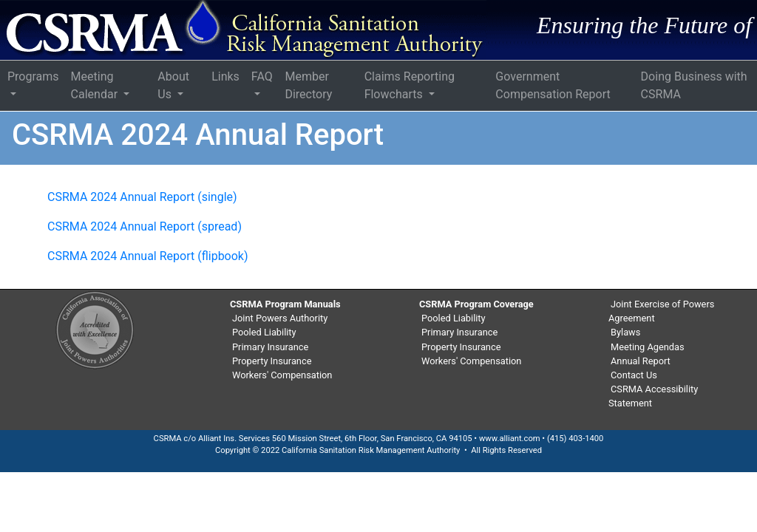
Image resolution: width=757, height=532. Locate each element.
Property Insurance (272, 361)
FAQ (262, 76)
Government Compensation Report (553, 85)
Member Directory (308, 85)
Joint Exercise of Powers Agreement (661, 311)
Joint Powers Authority (280, 318)
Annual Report (641, 361)
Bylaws (625, 332)
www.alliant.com (510, 439)
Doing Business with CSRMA (694, 85)
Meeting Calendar (96, 85)
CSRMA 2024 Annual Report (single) (142, 197)
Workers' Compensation (282, 375)
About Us (173, 85)
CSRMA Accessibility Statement (653, 396)
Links (225, 76)
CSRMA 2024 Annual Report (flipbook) (148, 256)
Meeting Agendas (648, 347)
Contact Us (634, 375)
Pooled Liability (264, 332)
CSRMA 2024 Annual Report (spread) (145, 226)
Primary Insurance (270, 347)
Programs (33, 76)
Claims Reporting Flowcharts (410, 85)
